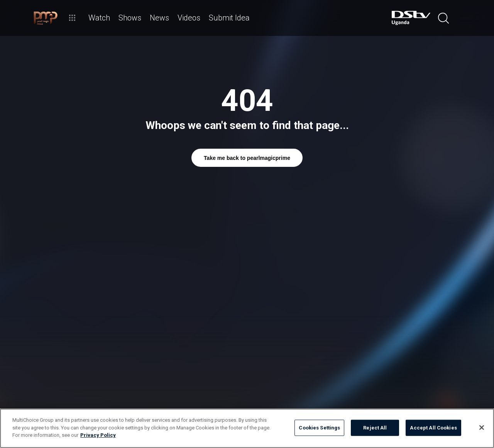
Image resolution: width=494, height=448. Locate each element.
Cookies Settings (319, 428)
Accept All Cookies (433, 428)
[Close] (482, 428)
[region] (247, 428)
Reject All (375, 428)
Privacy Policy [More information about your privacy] (98, 435)
